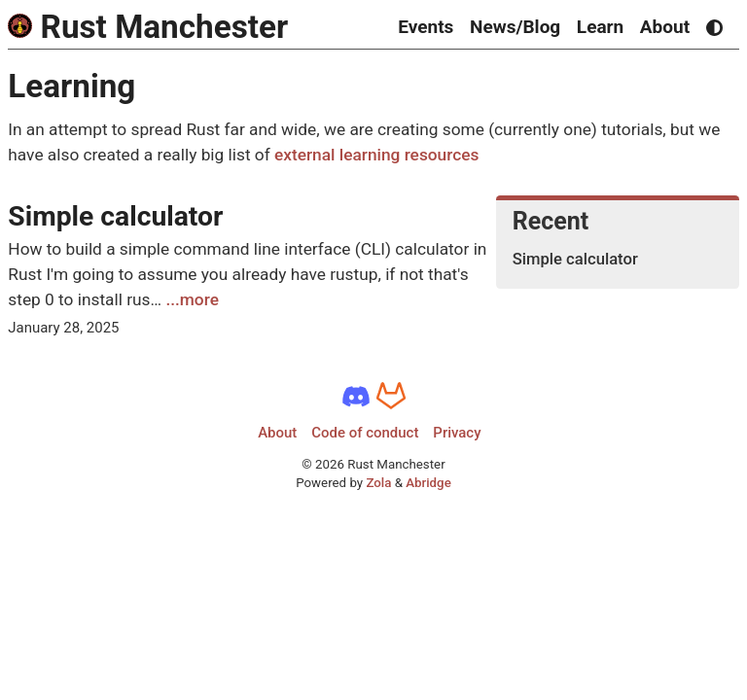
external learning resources (376, 155)
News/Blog (515, 27)
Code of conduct (365, 433)
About (665, 27)
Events (426, 27)
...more (192, 299)
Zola (378, 483)
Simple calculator (115, 216)
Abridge (428, 483)
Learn (600, 27)
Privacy (457, 433)
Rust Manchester (148, 27)
